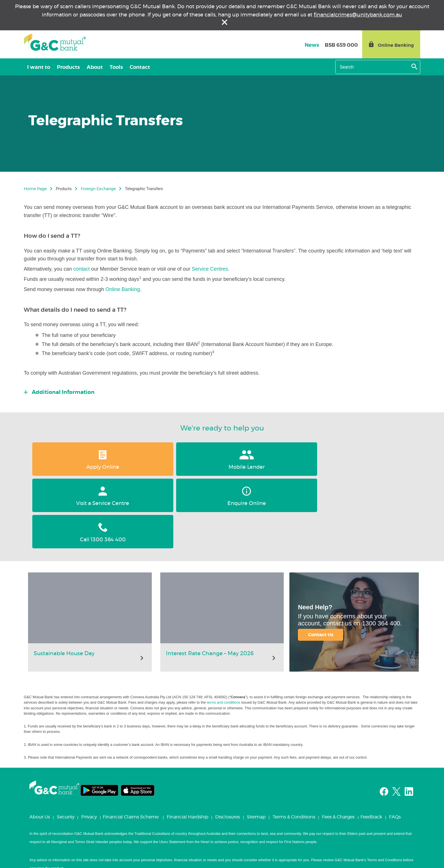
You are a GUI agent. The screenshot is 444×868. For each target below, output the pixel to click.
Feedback (371, 744)
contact (82, 269)
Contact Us (321, 562)
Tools (116, 67)
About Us (40, 744)
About (95, 67)
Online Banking (123, 289)
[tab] (222, 391)
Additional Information (63, 392)
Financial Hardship (188, 744)
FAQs (395, 744)
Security (66, 744)
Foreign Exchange (98, 189)
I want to (39, 67)
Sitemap (256, 744)
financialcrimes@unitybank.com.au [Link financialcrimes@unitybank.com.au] (358, 15)
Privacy (89, 744)
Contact (140, 67)
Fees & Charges (338, 744)
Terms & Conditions (294, 744)
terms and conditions (223, 630)
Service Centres (210, 269)
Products (68, 67)
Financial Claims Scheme (131, 744)
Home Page (35, 189)
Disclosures (228, 744)
